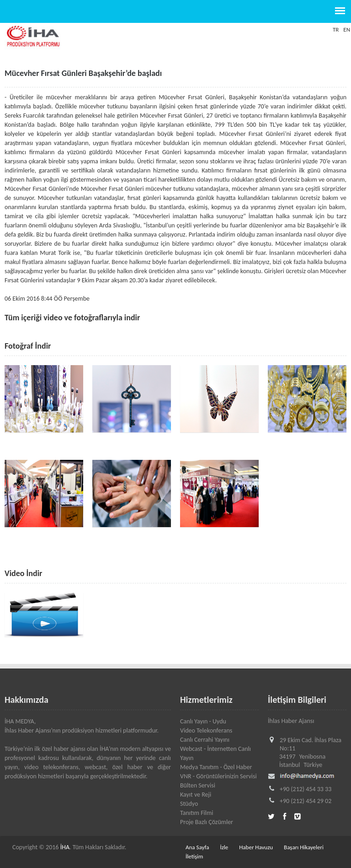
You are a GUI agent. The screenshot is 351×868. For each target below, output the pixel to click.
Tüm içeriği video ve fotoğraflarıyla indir (72, 318)
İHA (65, 847)
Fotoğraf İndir (28, 346)
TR (336, 30)
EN (347, 30)
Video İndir (23, 573)
